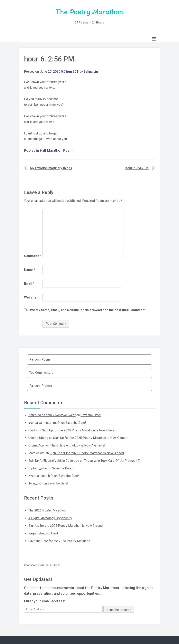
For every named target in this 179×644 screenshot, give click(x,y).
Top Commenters (41, 372)
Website (30, 297)
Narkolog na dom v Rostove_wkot (52, 415)
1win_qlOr (35, 483)
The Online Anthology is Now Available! (78, 445)
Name (30, 269)
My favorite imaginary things (51, 168)
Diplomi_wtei (38, 468)
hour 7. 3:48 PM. (137, 168)
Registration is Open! (43, 533)
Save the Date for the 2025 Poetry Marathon (59, 540)
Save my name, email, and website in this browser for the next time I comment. (87, 310)
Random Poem (40, 359)
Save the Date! (91, 415)
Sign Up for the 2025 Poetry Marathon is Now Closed (79, 430)
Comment (33, 256)
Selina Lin (91, 71)
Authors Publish (51, 565)
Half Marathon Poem (56, 150)
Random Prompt (41, 385)
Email (29, 283)
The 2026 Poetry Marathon (47, 510)
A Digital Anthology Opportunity (50, 518)
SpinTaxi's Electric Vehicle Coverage (54, 460)
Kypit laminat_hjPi (41, 475)
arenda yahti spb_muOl (44, 422)
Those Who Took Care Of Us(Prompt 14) (112, 460)
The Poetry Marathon (89, 12)
